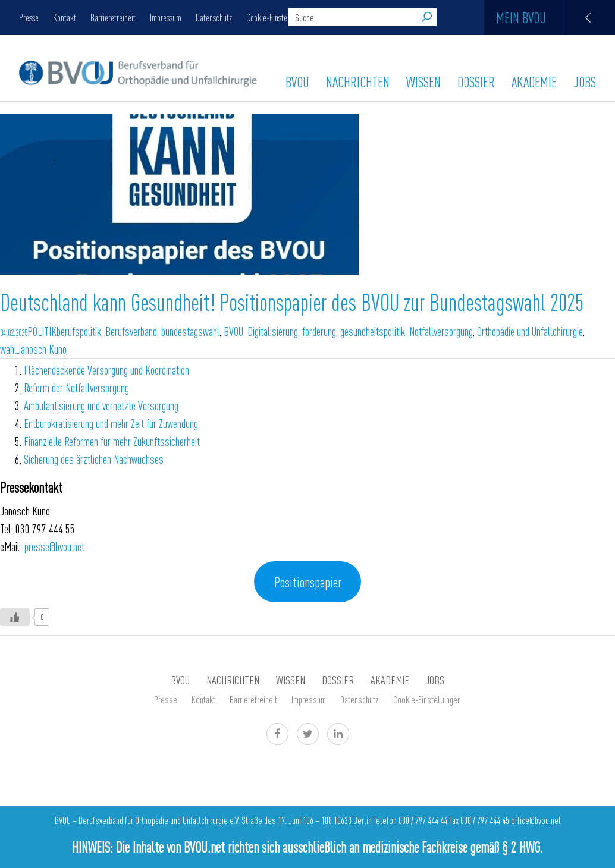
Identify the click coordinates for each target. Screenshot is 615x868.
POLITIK (42, 331)
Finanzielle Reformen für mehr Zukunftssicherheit (112, 441)
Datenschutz (214, 17)
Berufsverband (131, 331)
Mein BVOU (556, 18)
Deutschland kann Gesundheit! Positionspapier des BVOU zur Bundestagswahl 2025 (292, 301)
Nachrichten (358, 81)
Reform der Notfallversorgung (76, 387)
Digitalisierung (273, 331)
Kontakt (65, 17)
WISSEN (423, 81)
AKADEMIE (534, 81)
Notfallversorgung (441, 331)
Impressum (166, 17)
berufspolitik (79, 331)
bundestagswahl (190, 331)
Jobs (585, 81)
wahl (8, 349)
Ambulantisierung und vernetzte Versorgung (101, 405)
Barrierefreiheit (113, 17)
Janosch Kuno (42, 349)
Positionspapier (308, 582)
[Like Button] (15, 617)
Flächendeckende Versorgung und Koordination (106, 369)
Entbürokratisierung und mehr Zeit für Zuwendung (111, 423)
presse (54, 546)
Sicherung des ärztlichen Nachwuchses (94, 459)
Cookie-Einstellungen (278, 17)
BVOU (297, 81)
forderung (319, 331)
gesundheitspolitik (373, 331)
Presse (29, 17)
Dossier (476, 81)
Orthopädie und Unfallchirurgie (530, 331)
